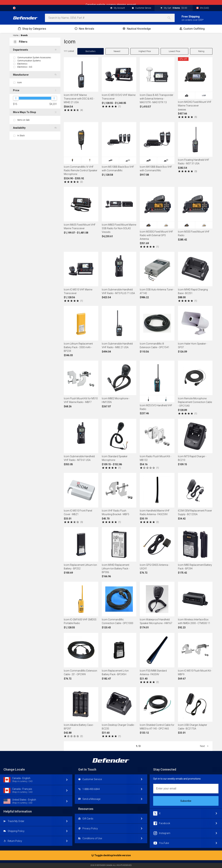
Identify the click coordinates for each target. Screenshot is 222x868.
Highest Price (145, 51)
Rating (201, 51)
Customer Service (141, 8)
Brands (24, 35)
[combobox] (110, 18)
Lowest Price (174, 51)
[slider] (16, 98)
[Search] (171, 18)
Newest (117, 51)
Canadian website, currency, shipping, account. (111, 2)
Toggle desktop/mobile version (111, 856)
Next (204, 746)
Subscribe (186, 801)
